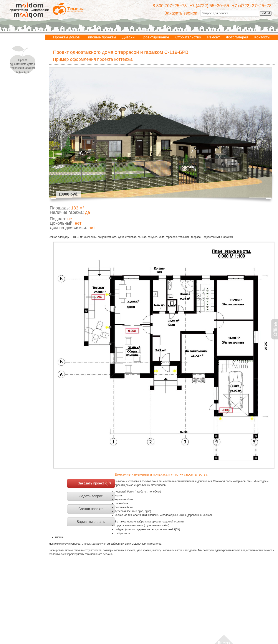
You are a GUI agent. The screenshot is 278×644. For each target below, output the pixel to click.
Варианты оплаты (91, 522)
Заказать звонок (181, 13)
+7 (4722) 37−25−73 (252, 6)
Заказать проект (91, 483)
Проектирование (155, 37)
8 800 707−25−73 (170, 6)
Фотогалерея (237, 37)
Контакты (262, 37)
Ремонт (213, 37)
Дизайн (128, 37)
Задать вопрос (91, 496)
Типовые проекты (101, 37)
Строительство (188, 37)
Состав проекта (91, 509)
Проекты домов (67, 37)
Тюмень (75, 9)
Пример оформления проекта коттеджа (93, 59)
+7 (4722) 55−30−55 (209, 6)
